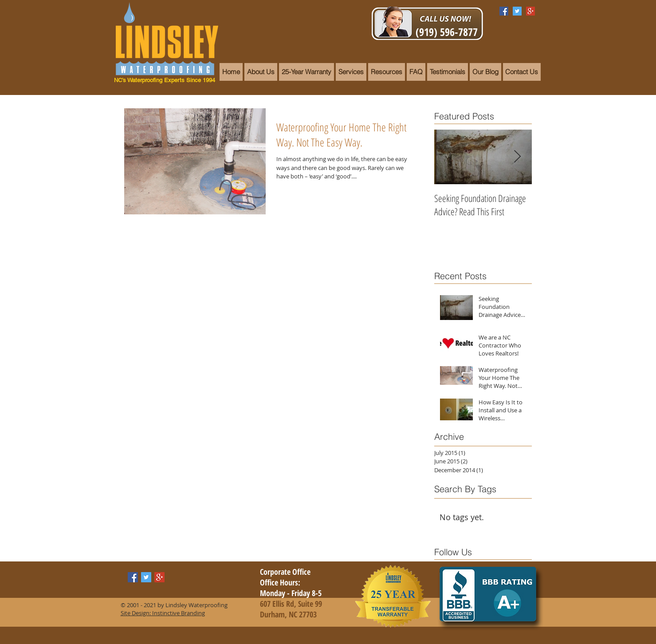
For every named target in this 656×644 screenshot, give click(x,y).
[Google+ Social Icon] (530, 11)
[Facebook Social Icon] (504, 11)
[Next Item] (518, 157)
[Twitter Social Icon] (517, 11)
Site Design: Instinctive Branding (163, 613)
